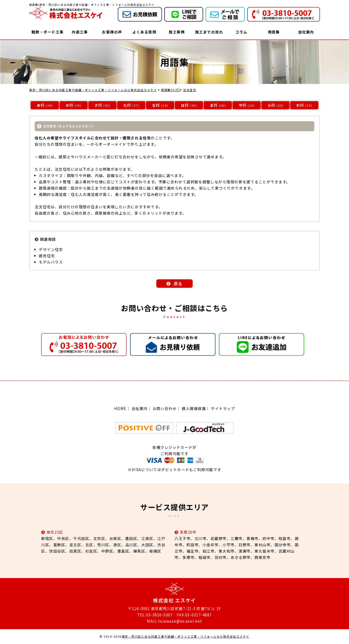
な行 (156, 105)
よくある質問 (144, 32)
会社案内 (306, 32)
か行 (70, 105)
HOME (120, 409)
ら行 (272, 105)
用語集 (274, 32)
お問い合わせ (165, 409)
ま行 (214, 105)
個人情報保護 (194, 409)
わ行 (300, 105)
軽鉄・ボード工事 (48, 32)
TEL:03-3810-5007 (155, 615)
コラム (241, 32)
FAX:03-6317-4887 (194, 615)
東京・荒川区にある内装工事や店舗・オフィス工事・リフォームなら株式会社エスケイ (186, 636)
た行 (127, 105)
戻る (178, 284)
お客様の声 (112, 32)
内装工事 (80, 32)
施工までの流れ (209, 32)
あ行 (41, 105)
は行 (185, 105)
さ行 (99, 105)
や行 (243, 105)
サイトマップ (223, 409)
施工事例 (177, 32)
